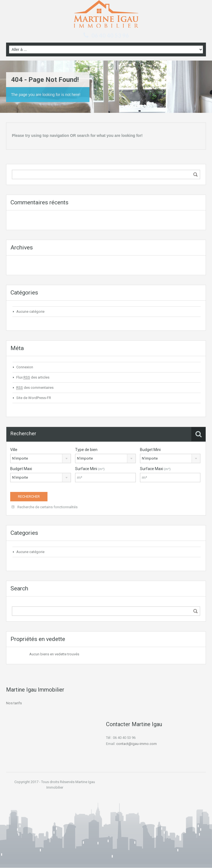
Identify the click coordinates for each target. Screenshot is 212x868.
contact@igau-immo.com (137, 744)
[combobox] (41, 458)
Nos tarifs (14, 703)
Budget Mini (150, 450)
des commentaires (35, 388)
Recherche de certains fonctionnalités (45, 507)
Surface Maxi (155, 469)
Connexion (25, 367)
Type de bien (86, 450)
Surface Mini (90, 469)
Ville (14, 450)
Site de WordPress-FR (34, 398)
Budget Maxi (21, 469)
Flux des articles (33, 377)
